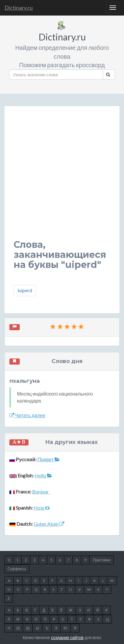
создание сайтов (67, 637)
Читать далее (27, 415)
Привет (49, 459)
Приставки (102, 560)
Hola (42, 508)
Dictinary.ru (19, 8)
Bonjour (41, 492)
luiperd (25, 290)
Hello (43, 475)
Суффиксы (17, 569)
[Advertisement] (62, 177)
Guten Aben (49, 524)
